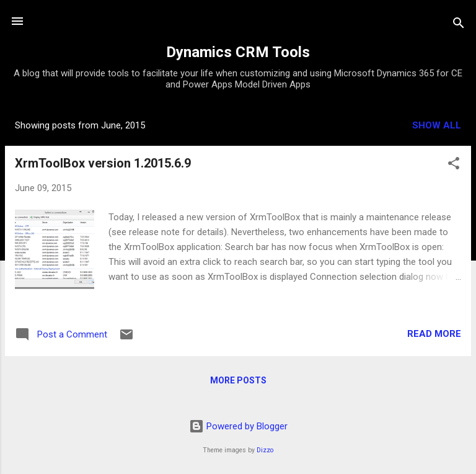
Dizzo (265, 450)
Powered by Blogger (238, 426)
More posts (238, 380)
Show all (437, 125)
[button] (454, 165)
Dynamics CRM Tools (238, 52)
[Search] (459, 25)
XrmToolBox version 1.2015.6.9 (103, 163)
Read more (434, 334)
